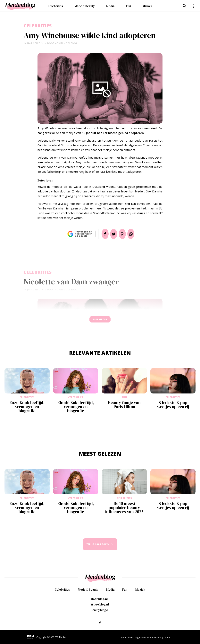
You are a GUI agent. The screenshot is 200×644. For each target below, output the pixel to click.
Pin (124, 234)
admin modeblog (66, 43)
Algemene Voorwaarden (148, 637)
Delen (100, 234)
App (136, 234)
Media (110, 6)
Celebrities (55, 6)
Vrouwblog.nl (100, 604)
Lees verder (100, 321)
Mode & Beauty (85, 6)
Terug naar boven (98, 548)
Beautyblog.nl (100, 610)
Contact (168, 637)
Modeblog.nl (99, 599)
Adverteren (127, 637)
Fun (129, 6)
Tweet (112, 234)
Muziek (148, 6)
